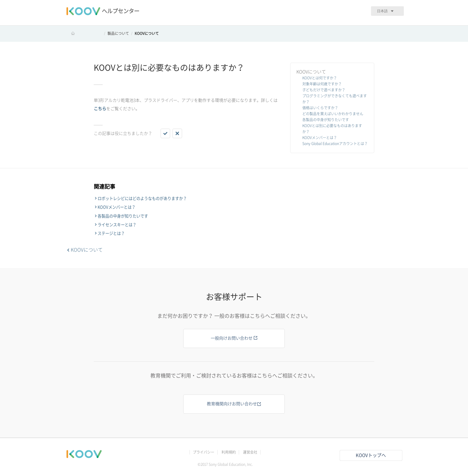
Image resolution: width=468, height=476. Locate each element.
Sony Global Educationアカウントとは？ (335, 144)
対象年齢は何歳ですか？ (322, 84)
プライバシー (204, 452)
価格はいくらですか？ (320, 108)
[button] (165, 133)
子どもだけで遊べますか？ (324, 90)
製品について (118, 33)
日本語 (382, 11)
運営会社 (250, 452)
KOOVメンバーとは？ (320, 138)
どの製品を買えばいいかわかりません (333, 114)
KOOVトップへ (371, 455)
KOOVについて (147, 33)
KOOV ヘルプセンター (84, 33)
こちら (100, 109)
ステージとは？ (111, 233)
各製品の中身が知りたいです (326, 120)
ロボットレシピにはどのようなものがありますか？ (142, 198)
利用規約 (229, 452)
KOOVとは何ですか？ (320, 78)
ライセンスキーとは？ (117, 225)
